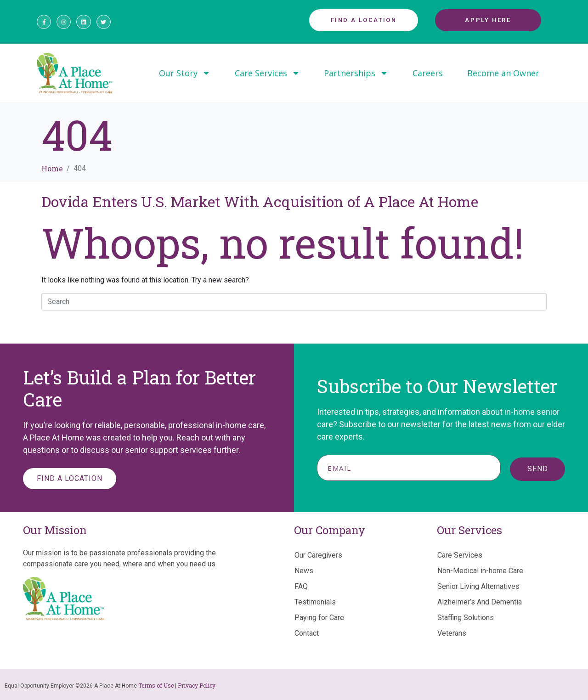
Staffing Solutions (466, 618)
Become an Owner (503, 73)
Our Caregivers (318, 555)
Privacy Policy (197, 685)
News (304, 571)
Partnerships (356, 73)
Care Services (267, 73)
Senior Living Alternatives (478, 586)
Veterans (452, 633)
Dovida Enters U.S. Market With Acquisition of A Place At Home (260, 201)
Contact (307, 633)
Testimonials (315, 602)
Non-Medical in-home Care (480, 571)
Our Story (185, 73)
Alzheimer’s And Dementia (480, 602)
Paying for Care (319, 618)
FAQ (301, 586)
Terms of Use (156, 685)
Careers (428, 73)
